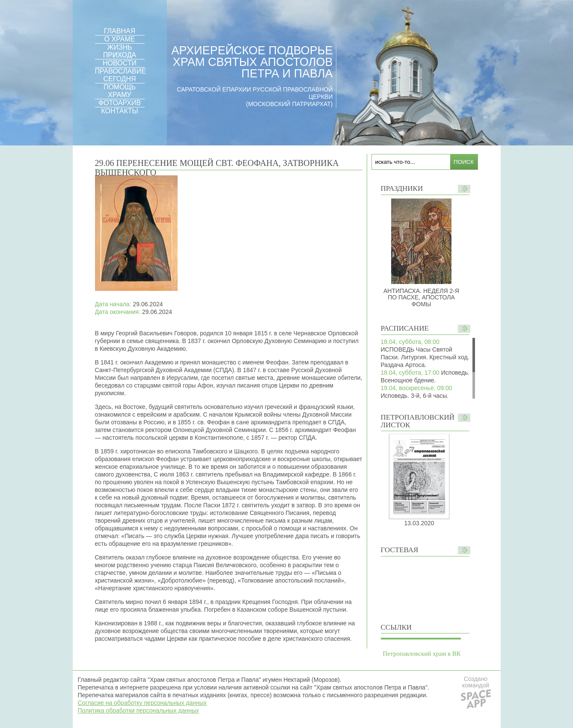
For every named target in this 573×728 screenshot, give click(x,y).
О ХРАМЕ (120, 39)
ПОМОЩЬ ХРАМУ (120, 91)
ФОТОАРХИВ (120, 103)
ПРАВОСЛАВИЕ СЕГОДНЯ (120, 75)
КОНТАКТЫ (119, 111)
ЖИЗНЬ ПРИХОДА (120, 51)
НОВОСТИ (120, 63)
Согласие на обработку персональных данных (142, 703)
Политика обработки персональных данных (138, 710)
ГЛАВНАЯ (120, 31)
